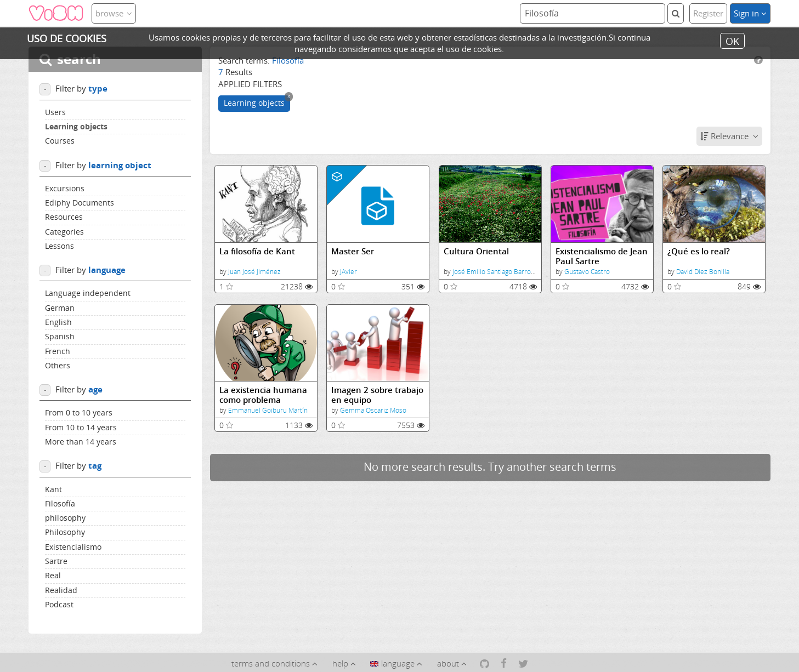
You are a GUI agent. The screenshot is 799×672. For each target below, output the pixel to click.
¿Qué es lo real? (699, 251)
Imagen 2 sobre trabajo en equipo (377, 395)
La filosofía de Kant (257, 251)
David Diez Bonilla (703, 272)
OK (732, 41)
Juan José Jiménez (254, 272)
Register (708, 13)
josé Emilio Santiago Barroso (495, 272)
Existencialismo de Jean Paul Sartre (602, 256)
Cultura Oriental (476, 251)
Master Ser (353, 251)
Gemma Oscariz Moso (373, 410)
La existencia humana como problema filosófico (263, 395)
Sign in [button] (750, 13)
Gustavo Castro (587, 272)
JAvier (348, 272)
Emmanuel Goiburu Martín (268, 410)
